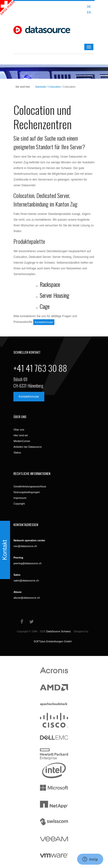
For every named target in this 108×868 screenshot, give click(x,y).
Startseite (40, 87)
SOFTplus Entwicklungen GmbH (52, 641)
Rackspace (50, 284)
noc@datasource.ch (25, 546)
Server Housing (54, 295)
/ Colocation (54, 87)
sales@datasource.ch (26, 580)
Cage (45, 306)
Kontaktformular (44, 322)
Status (17, 453)
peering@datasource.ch (27, 563)
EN (89, 12)
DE (89, 7)
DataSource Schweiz (58, 631)
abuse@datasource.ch (27, 598)
